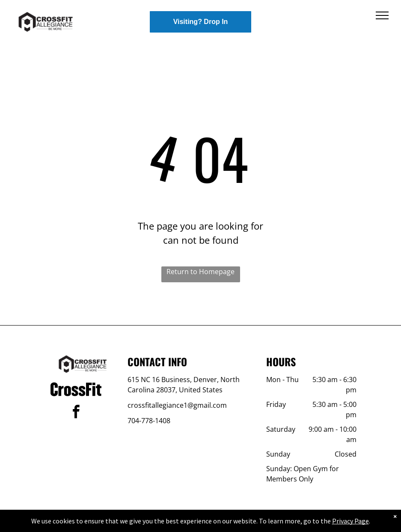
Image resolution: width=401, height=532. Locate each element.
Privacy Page (351, 521)
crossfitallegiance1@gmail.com (177, 405)
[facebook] (76, 413)
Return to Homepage (200, 272)
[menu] (382, 15)
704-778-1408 (149, 421)
